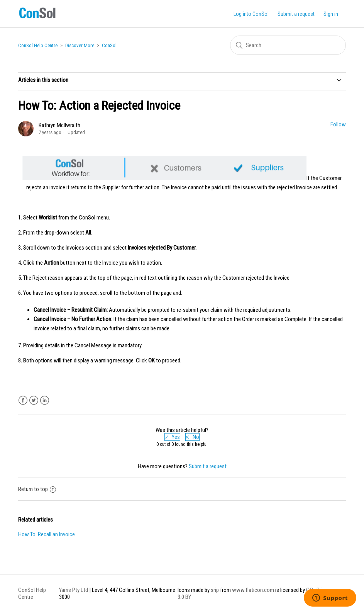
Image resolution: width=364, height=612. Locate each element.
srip (215, 590)
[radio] (172, 437)
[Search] (288, 45)
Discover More (80, 45)
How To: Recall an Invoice (47, 534)
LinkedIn (45, 400)
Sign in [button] (331, 14)
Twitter (34, 400)
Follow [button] (338, 124)
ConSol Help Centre (38, 45)
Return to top (37, 489)
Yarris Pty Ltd (74, 590)
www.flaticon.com (253, 590)
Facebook (23, 400)
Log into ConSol (251, 14)
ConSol (109, 45)
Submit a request (296, 14)
